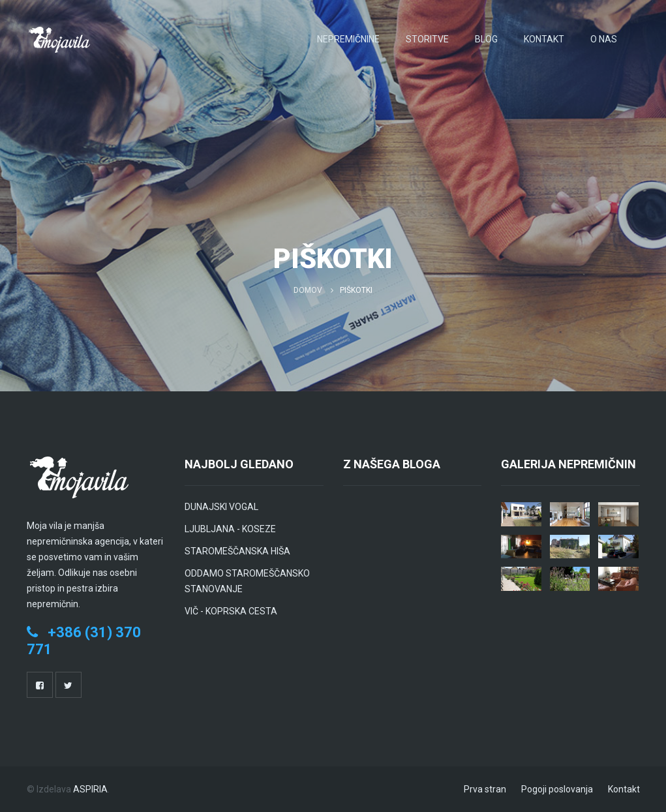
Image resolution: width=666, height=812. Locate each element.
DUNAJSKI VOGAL (221, 507)
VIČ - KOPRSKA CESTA (231, 611)
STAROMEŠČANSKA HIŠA (237, 551)
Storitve (427, 39)
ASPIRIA (90, 789)
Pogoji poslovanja (557, 789)
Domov (308, 290)
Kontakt (544, 39)
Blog (486, 39)
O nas (604, 39)
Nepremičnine (348, 39)
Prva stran (485, 789)
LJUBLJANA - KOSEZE (230, 529)
